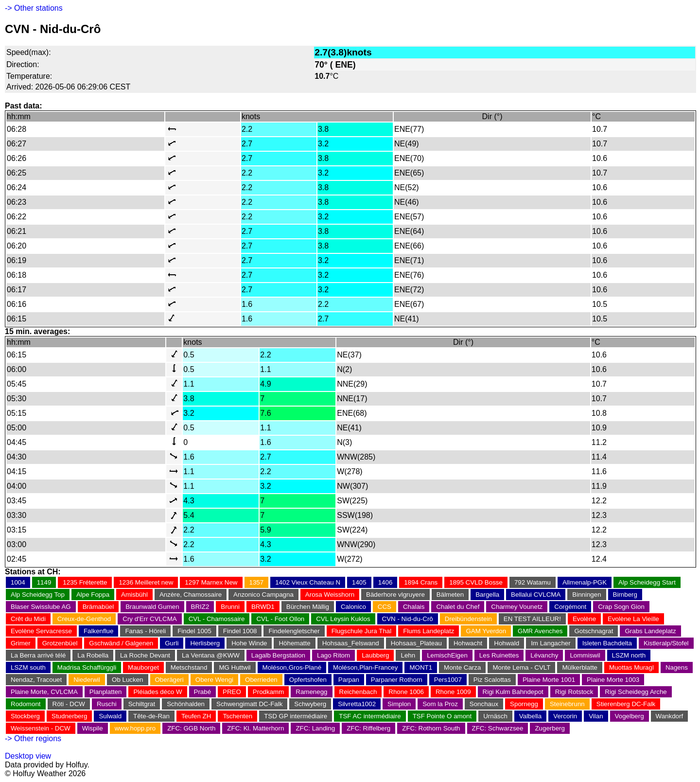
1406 (385, 582)
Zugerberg (550, 728)
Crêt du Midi (28, 619)
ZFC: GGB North (191, 728)
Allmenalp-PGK (585, 582)
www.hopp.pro (135, 728)
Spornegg (524, 704)
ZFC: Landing (315, 728)
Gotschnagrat (594, 631)
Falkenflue (99, 631)
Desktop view (28, 756)
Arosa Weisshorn (330, 595)
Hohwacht (468, 643)
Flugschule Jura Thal (361, 631)
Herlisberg (205, 643)
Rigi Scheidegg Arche (636, 692)
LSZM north (629, 655)
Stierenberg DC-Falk (626, 704)
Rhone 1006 (406, 692)
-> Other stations (34, 8)
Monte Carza (462, 667)
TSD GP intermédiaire (296, 716)
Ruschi (107, 704)
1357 (257, 582)
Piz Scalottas (492, 680)
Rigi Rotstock (574, 692)
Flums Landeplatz (429, 631)
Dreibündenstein (468, 619)
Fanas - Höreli (145, 631)
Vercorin (565, 716)
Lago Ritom (333, 655)
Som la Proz (440, 704)
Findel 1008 (240, 631)
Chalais (414, 607)
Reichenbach (358, 692)
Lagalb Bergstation (278, 655)
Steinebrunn (567, 704)
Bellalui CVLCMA (536, 595)
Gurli (172, 643)
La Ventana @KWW (211, 655)
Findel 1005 (194, 631)
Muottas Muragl (631, 667)
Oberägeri (169, 680)
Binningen (586, 595)
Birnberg (625, 595)
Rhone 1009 (453, 692)
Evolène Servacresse (41, 631)
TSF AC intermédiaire (370, 716)
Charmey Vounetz (517, 607)
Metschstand (189, 667)
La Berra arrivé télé (38, 655)
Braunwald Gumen (152, 607)
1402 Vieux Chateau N (308, 582)
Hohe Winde (249, 643)
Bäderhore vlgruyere (395, 595)
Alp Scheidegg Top (38, 595)
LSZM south (28, 667)
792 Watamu (533, 582)
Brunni (230, 607)
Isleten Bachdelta (607, 643)
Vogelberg (630, 716)
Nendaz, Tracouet (36, 680)
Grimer (21, 643)
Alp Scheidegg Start (647, 582)
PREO (232, 692)
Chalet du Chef (458, 607)
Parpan (349, 680)
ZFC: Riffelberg (368, 728)
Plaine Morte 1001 (549, 680)
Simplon (399, 704)
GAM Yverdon (486, 631)
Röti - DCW (69, 704)
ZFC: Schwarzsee (498, 728)
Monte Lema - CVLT (521, 667)
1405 (359, 582)
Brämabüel (98, 607)
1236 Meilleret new (146, 582)
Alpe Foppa (93, 595)
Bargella (487, 595)
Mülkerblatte (580, 667)
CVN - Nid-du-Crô (408, 619)
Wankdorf (670, 716)
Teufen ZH (196, 716)
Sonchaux (484, 704)
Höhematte (294, 643)
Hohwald (507, 643)
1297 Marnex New (211, 582)
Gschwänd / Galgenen (121, 643)
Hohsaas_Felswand (351, 643)
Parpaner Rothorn (397, 680)
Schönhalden (186, 704)
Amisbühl (134, 595)
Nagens (677, 667)
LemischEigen (447, 655)
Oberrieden (261, 680)
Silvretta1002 (357, 704)
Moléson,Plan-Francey (365, 667)
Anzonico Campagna (263, 595)
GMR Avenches (540, 631)
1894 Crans (421, 582)
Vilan (596, 716)
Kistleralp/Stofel (666, 643)
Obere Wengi (214, 680)
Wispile (93, 728)
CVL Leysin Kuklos (343, 619)
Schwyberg (310, 704)
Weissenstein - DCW (41, 728)
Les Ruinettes (499, 655)
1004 (18, 582)
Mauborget (143, 667)
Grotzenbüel (60, 643)
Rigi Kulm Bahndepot (513, 692)
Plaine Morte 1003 (613, 680)
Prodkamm (268, 692)
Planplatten (106, 692)
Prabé (203, 692)
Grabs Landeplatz (650, 631)
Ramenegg (311, 692)
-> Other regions (33, 738)
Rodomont (26, 704)
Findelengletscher (294, 631)
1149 (44, 582)
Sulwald (110, 716)
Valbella (530, 716)
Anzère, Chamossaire (191, 595)
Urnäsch (495, 716)
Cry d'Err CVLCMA (149, 619)
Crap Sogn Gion (621, 607)
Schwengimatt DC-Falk (249, 704)
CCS (385, 607)
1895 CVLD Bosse (476, 582)
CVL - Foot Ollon (280, 619)
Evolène (584, 619)
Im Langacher (551, 643)
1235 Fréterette (85, 582)
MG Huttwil (235, 667)
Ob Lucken (127, 680)
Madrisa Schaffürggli (87, 667)
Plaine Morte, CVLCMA (44, 692)
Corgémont (570, 607)
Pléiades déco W (157, 692)
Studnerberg (69, 716)
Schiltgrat (142, 704)
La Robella (93, 655)
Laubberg (375, 655)
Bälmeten (450, 595)
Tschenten (237, 716)
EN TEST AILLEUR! (532, 619)
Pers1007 (448, 680)
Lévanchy (544, 655)
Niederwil (87, 680)
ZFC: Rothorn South (431, 728)
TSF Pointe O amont (442, 716)
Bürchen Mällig (308, 607)
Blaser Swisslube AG (41, 607)
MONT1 (421, 667)
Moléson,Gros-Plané (292, 667)
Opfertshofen (308, 680)
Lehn (408, 655)
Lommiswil (585, 655)
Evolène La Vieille (633, 619)
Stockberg (25, 716)
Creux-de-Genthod (84, 619)
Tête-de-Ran (151, 716)
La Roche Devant (145, 655)
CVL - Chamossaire (217, 619)
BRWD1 (263, 607)
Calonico (353, 607)
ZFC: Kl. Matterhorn (255, 728)
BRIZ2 (200, 607)
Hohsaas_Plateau (416, 643)
